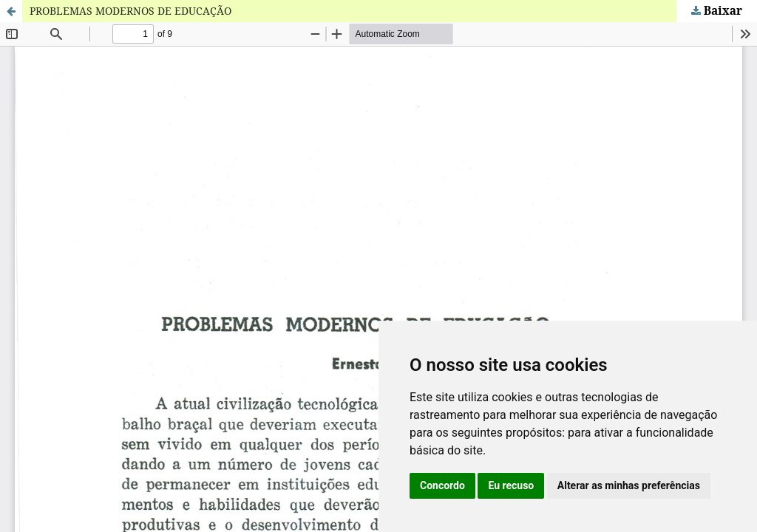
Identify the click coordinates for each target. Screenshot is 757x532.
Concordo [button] (442, 485)
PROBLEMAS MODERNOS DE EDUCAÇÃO (130, 11)
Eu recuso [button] (511, 485)
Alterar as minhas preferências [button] (629, 485)
